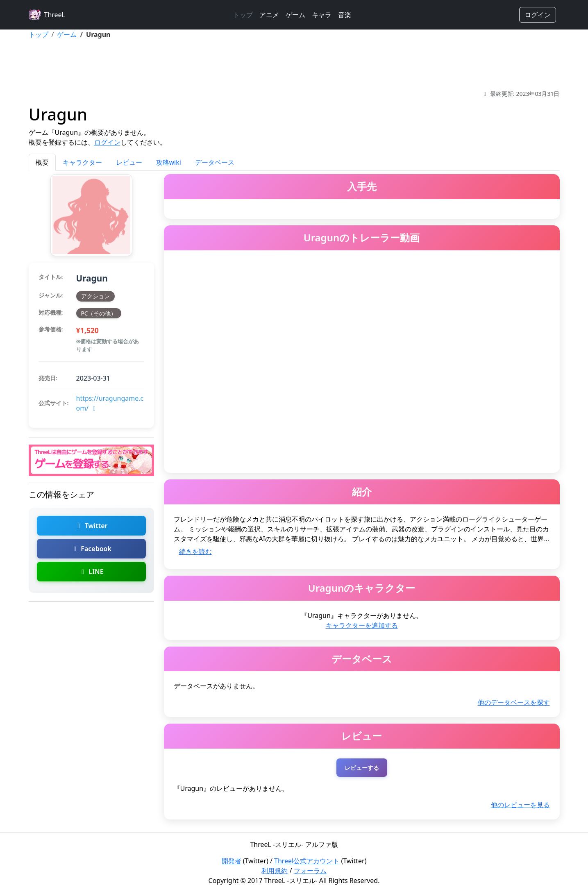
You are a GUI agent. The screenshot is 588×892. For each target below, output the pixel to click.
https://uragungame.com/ (110, 403)
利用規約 (275, 871)
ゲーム (295, 15)
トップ (243, 15)
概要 (42, 162)
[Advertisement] (294, 64)
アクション (95, 296)
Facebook (91, 549)
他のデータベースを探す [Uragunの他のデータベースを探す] (514, 702)
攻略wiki (169, 162)
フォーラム (310, 871)
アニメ (269, 15)
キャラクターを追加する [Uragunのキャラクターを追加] (362, 625)
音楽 (345, 15)
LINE (91, 572)
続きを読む (195, 552)
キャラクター (82, 162)
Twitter (91, 526)
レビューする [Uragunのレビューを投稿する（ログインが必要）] (362, 768)
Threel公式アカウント (307, 861)
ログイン (538, 15)
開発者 (232, 861)
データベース (215, 162)
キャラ (322, 15)
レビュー (129, 162)
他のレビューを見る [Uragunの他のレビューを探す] (520, 805)
